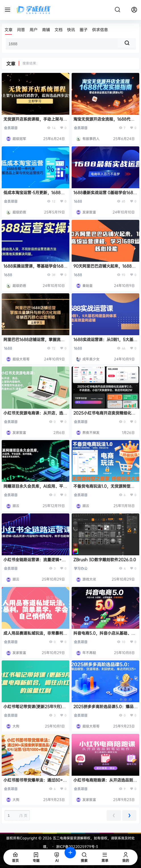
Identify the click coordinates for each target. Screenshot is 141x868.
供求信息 (100, 29)
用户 (34, 29)
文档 (59, 29)
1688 (78, 201)
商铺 (46, 29)
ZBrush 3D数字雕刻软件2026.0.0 (105, 559)
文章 (9, 29)
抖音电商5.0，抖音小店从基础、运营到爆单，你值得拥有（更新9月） (104, 636)
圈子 (84, 29)
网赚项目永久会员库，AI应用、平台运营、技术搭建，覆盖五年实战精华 (35, 489)
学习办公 (81, 568)
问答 (21, 29)
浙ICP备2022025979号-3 (77, 846)
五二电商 (59, 838)
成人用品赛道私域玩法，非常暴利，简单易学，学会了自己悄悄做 (35, 636)
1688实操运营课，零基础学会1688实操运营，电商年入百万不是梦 (35, 269)
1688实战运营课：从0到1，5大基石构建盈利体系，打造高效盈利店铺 (105, 342)
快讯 (71, 29)
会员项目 (11, 128)
